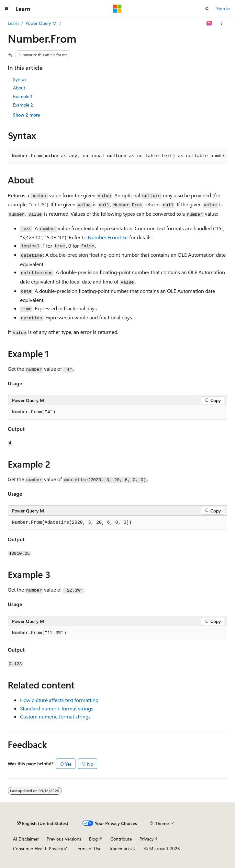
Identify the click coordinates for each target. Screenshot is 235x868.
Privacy (147, 839)
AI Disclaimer (26, 839)
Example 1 (22, 96)
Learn (13, 23)
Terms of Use (89, 848)
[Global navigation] (6, 9)
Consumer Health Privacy (38, 848)
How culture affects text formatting (59, 700)
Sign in (223, 9)
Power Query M (41, 23)
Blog (93, 839)
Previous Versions (64, 839)
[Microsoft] (117, 9)
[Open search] (207, 9)
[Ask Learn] (210, 23)
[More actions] (222, 23)
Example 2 (23, 105)
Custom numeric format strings (55, 716)
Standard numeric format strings (57, 708)
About (19, 88)
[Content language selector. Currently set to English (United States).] (43, 823)
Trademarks (120, 848)
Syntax (20, 79)
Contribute (121, 839)
